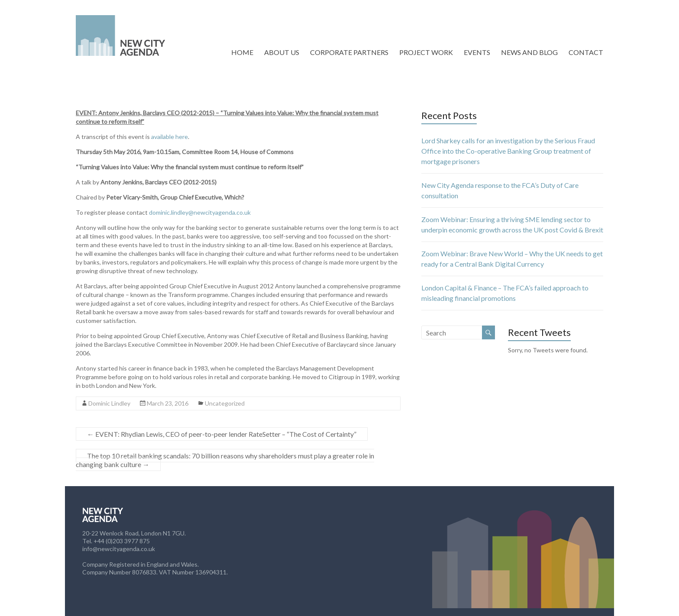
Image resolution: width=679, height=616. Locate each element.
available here (170, 137)
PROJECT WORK (426, 52)
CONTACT (586, 52)
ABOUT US (282, 52)
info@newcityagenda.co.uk (119, 549)
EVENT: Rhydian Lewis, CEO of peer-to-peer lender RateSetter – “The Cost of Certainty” (222, 434)
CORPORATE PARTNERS (349, 52)
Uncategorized (225, 403)
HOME (242, 52)
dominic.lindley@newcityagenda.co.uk (200, 212)
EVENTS (477, 52)
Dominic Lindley (109, 403)
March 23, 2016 (168, 403)
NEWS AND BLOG (529, 52)
